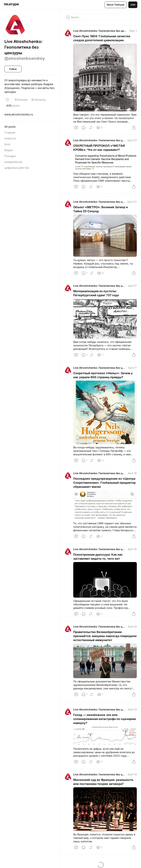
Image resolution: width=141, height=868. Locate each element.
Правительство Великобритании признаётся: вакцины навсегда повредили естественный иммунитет (102, 638)
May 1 (133, 31)
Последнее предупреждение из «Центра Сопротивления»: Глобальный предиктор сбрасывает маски (105, 484)
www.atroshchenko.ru (19, 114)
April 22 (132, 202)
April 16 (132, 474)
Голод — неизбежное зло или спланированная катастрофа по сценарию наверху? (97, 721)
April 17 (132, 287)
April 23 (132, 141)
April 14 (132, 628)
